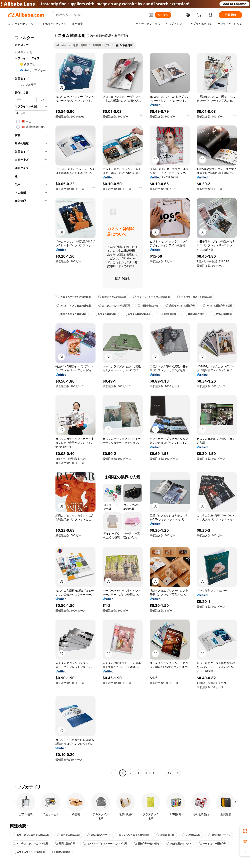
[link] (245, 831)
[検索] (163, 15)
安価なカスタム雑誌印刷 (180, 306)
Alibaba (61, 45)
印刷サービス (101, 45)
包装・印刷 (80, 45)
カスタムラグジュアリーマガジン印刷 (105, 844)
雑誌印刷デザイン (219, 835)
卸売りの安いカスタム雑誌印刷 (31, 835)
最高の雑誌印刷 (65, 844)
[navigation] (30, 405)
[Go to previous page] (115, 773)
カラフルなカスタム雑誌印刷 (132, 835)
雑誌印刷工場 (165, 835)
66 (170, 773)
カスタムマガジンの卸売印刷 (74, 297)
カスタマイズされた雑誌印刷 (194, 297)
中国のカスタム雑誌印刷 (71, 314)
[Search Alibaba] (101, 15)
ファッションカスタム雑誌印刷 (151, 297)
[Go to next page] (177, 773)
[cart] (200, 15)
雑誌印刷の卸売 (148, 306)
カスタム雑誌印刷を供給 (217, 306)
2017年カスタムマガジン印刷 (30, 844)
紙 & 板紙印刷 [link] (125, 45)
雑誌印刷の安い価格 (146, 844)
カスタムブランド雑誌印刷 (29, 852)
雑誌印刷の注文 (97, 835)
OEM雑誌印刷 (191, 835)
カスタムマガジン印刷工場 (114, 306)
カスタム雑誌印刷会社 (137, 314)
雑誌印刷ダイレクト (179, 844)
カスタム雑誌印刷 (105, 314)
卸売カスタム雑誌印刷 (112, 297)
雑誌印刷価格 (167, 314)
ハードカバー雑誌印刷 (212, 844)
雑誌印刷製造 (61, 852)
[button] (151, 15)
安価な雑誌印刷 (222, 314)
